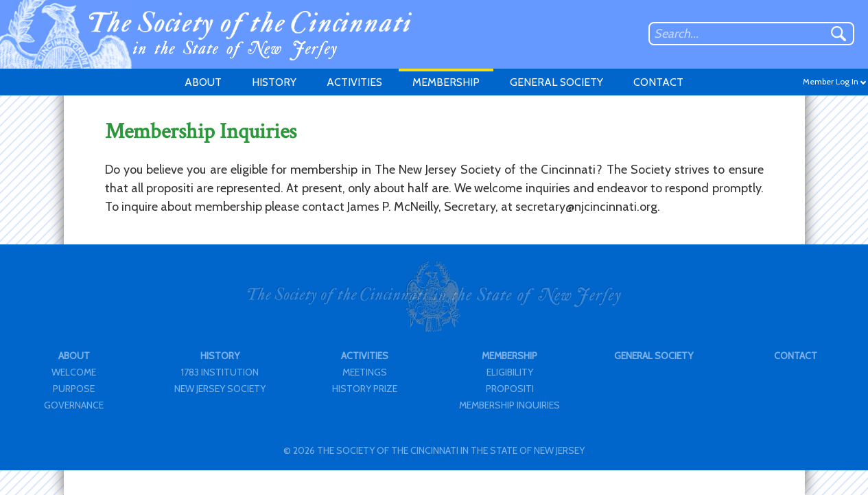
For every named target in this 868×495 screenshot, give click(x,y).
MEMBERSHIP (446, 82)
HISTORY (274, 82)
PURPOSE (74, 389)
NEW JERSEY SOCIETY (220, 389)
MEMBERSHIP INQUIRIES (509, 405)
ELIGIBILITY (510, 372)
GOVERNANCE (74, 405)
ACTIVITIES (354, 82)
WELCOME (74, 372)
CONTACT (658, 82)
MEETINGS (365, 372)
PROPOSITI (510, 389)
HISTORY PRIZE (365, 389)
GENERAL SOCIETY (556, 82)
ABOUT (203, 82)
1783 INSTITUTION (220, 372)
